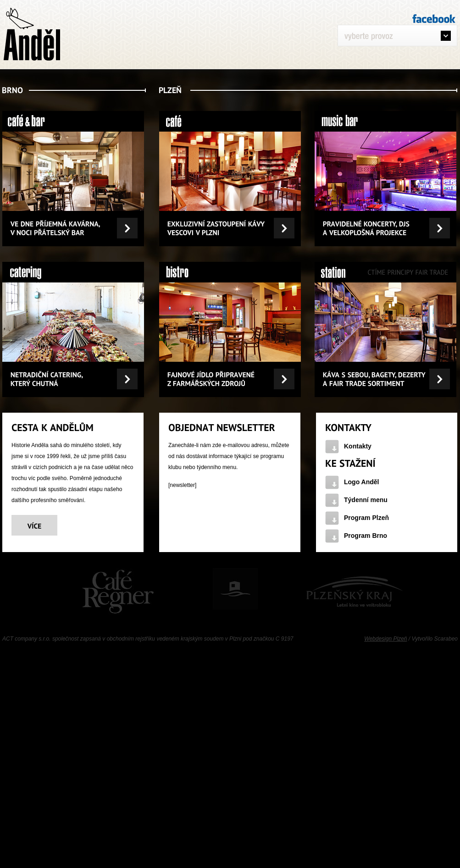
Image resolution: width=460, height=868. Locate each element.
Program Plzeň (366, 518)
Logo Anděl (361, 482)
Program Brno (366, 536)
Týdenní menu (366, 500)
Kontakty (358, 446)
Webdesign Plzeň (385, 639)
